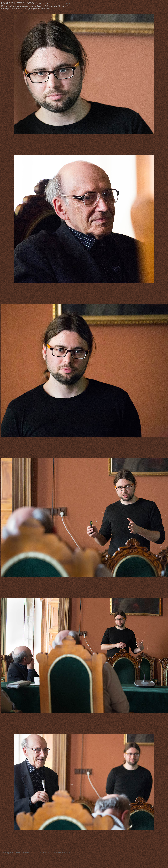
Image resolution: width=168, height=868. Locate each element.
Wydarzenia (63, 852)
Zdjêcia (43, 852)
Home (67, 3)
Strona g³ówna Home (17, 852)
